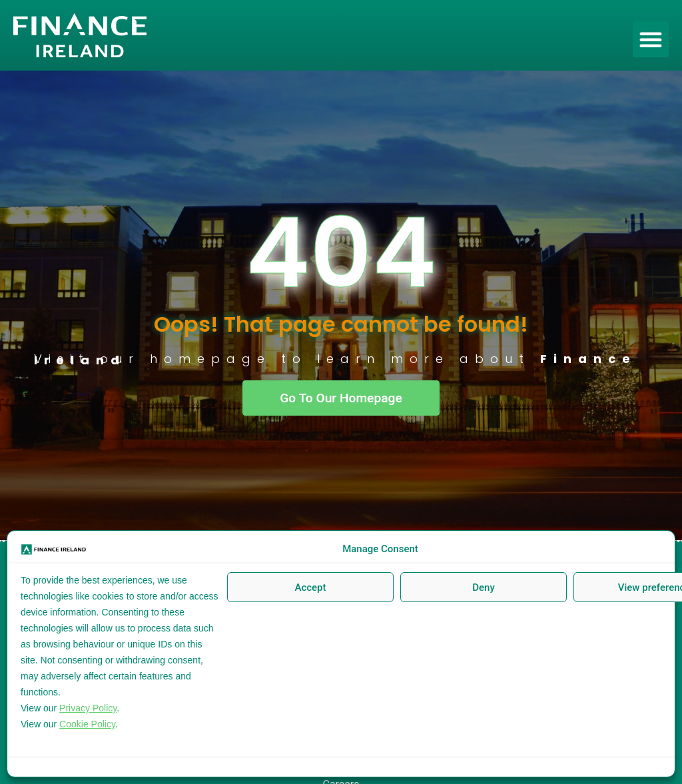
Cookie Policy (87, 724)
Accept (310, 588)
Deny (484, 588)
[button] (651, 39)
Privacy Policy (88, 708)
